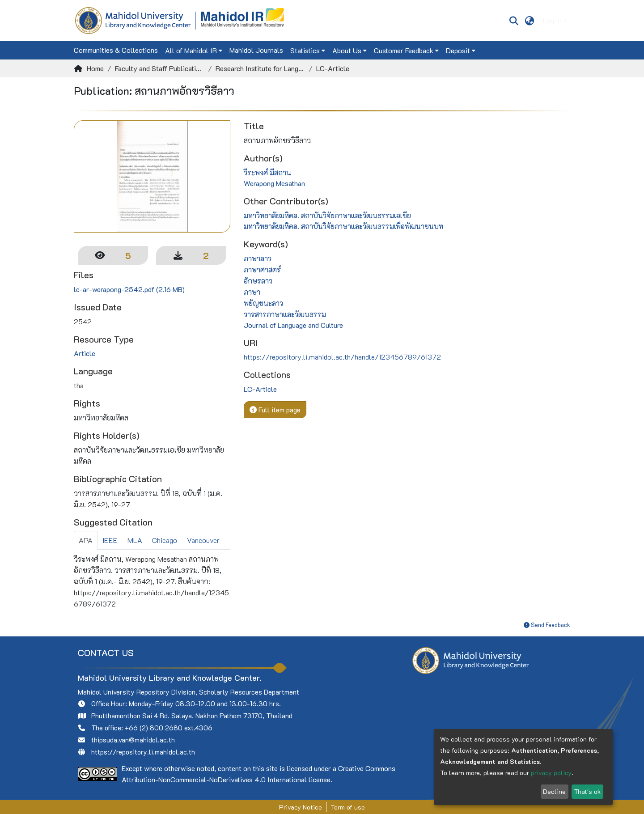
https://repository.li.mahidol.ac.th (143, 752)
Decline (554, 791)
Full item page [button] (275, 409)
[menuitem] (530, 21)
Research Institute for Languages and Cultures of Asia (260, 68)
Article (85, 353)
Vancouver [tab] (203, 540)
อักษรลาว (258, 281)
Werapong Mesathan (274, 183)
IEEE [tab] (110, 540)
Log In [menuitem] (552, 20)
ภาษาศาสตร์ (262, 269)
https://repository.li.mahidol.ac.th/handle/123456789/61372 (342, 357)
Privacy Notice (301, 807)
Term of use (348, 807)
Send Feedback (547, 625)
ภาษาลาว (258, 258)
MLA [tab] (135, 540)
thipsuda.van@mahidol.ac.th (133, 740)
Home (95, 68)
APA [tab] (86, 540)
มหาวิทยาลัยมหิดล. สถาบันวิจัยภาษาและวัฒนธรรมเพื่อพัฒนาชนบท (343, 226)
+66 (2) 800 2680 (154, 728)
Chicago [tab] (165, 540)
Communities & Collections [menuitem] (116, 50)
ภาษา (252, 292)
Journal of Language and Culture (293, 325)
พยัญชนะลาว (263, 303)
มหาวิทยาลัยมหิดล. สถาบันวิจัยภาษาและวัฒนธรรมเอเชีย (327, 215)
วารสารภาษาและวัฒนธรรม (285, 314)
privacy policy (551, 773)
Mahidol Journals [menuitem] (256, 50)
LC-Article (333, 68)
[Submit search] (514, 21)
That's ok (587, 791)
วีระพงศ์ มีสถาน (267, 172)
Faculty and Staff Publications (160, 68)
